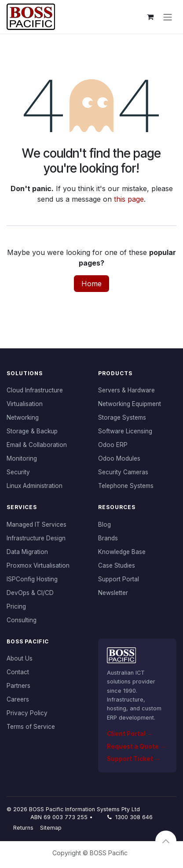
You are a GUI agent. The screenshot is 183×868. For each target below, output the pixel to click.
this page (129, 199)
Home (91, 284)
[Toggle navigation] (168, 17)
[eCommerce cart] (150, 17)
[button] (166, 841)
